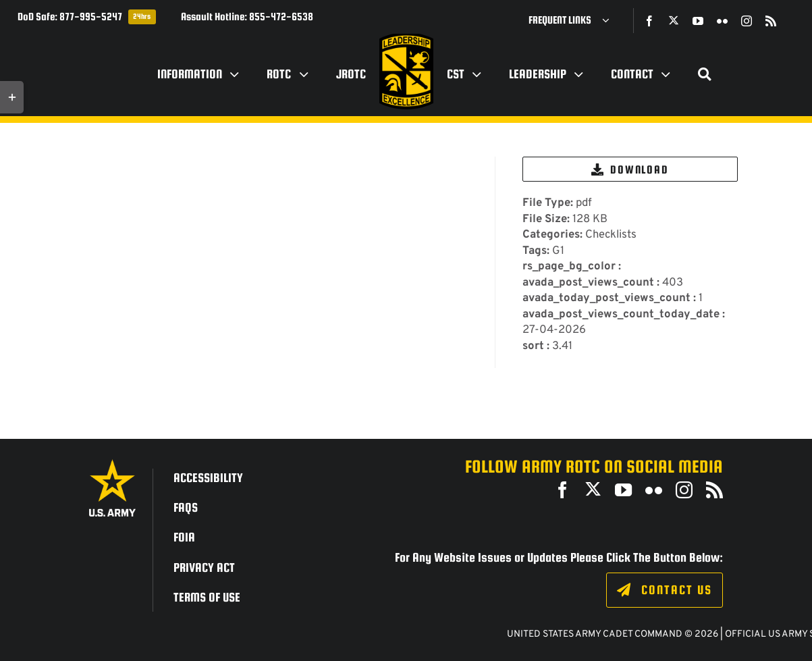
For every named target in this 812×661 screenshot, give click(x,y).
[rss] (771, 21)
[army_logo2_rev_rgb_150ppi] (112, 464)
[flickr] (722, 21)
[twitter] (674, 20)
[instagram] (747, 21)
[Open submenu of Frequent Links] (611, 20)
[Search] (705, 74)
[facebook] (649, 21)
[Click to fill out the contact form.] (665, 590)
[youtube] (698, 21)
